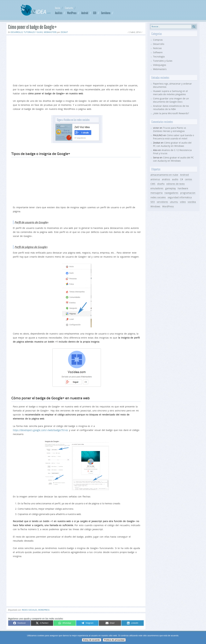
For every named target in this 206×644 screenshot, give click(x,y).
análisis (166, 179)
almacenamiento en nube (164, 175)
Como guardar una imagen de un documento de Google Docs (171, 100)
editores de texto (176, 184)
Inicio (58, 8)
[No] (202, 638)
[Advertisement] (76, 59)
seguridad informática (180, 197)
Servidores (106, 13)
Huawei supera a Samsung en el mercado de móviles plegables (170, 93)
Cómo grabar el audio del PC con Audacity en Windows (172, 144)
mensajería (157, 193)
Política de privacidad (114, 640)
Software (158, 52)
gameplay (171, 188)
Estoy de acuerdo (92, 640)
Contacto (69, 8)
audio (175, 179)
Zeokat (64, 32)
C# (182, 179)
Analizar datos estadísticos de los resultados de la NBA (171, 107)
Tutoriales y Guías (33, 32)
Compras (158, 40)
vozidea (192, 202)
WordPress (72, 13)
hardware (183, 188)
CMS (153, 184)
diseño (161, 184)
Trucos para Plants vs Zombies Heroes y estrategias (170, 129)
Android (85, 13)
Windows (155, 206)
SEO (95, 13)
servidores (162, 202)
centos (188, 179)
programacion (188, 193)
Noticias (157, 48)
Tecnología (159, 57)
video (183, 202)
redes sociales (30, 610)
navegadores (171, 193)
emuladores (157, 188)
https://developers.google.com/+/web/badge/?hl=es (40, 430)
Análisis (59, 13)
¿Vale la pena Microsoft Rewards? (171, 113)
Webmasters (50, 32)
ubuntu (174, 202)
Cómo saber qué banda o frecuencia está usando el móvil (173, 137)
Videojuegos (160, 65)
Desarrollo (17, 32)
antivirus (155, 179)
